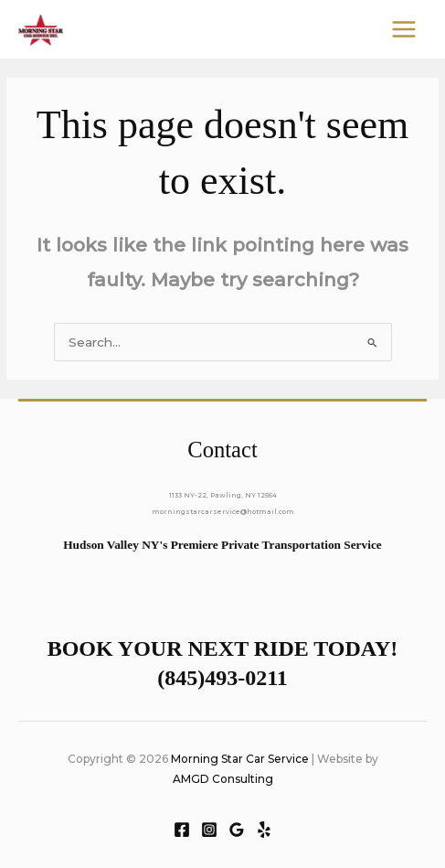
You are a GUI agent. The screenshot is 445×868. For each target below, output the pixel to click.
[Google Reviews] (237, 830)
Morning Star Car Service (240, 759)
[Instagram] (209, 830)
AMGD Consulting (223, 779)
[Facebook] (182, 830)
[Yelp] (264, 830)
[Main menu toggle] (404, 30)
